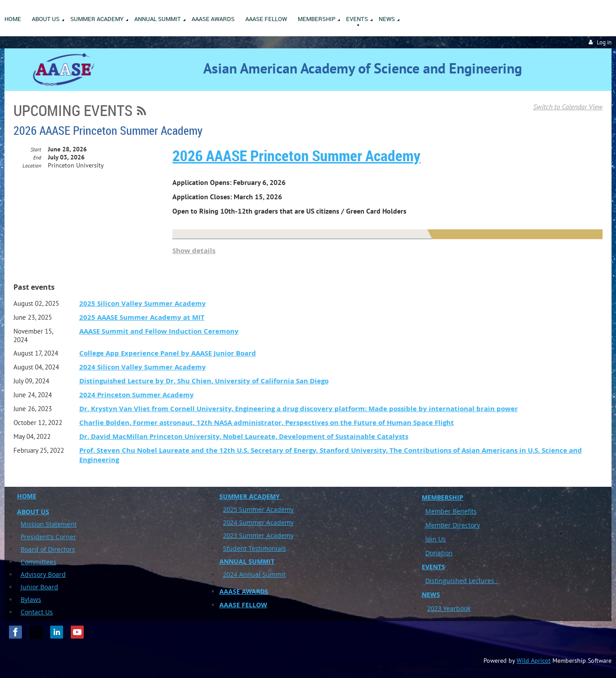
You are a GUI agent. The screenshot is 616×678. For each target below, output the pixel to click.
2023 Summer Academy (258, 535)
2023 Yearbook (449, 608)
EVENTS (433, 567)
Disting (436, 581)
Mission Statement (49, 524)
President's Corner (48, 537)
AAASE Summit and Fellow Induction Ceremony (159, 331)
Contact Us (37, 612)
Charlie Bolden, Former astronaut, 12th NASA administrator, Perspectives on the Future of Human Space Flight (267, 423)
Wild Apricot (534, 661)
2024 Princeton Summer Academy (137, 395)
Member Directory (453, 525)
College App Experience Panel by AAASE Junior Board (168, 353)
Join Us (436, 539)
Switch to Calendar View (568, 107)
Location (32, 165)
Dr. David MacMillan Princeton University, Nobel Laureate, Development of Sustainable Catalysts (244, 436)
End (37, 157)
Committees (38, 562)
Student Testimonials (255, 548)
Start (36, 149)
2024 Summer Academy (258, 522)
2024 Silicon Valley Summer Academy (143, 367)
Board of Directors (48, 549)
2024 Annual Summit (254, 574)
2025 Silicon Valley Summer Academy (143, 303)
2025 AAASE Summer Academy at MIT (142, 317)
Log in (604, 42)
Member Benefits (451, 511)
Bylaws (31, 599)
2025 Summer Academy (258, 509)
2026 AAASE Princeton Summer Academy (108, 131)
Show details (194, 251)
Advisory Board (43, 574)
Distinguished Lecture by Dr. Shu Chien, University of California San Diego (204, 381)
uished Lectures (472, 581)
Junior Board (39, 587)
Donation (439, 553)
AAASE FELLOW (243, 605)
